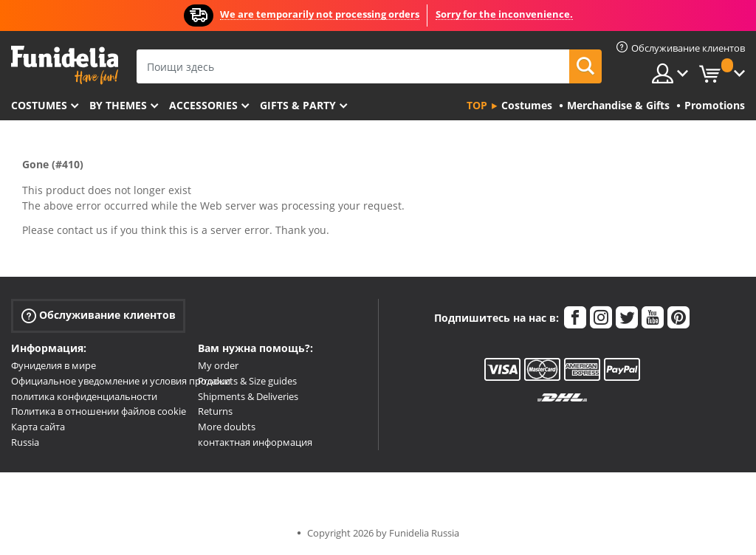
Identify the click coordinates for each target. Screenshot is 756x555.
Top (477, 105)
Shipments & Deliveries (248, 396)
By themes (118, 105)
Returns (215, 411)
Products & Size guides (247, 381)
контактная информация (255, 442)
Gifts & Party (298, 105)
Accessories (203, 105)
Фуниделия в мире (54, 365)
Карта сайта (38, 427)
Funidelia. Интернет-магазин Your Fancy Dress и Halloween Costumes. (65, 65)
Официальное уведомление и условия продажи (121, 381)
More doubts (227, 427)
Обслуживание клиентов (99, 316)
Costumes (39, 105)
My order (218, 365)
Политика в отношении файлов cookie (99, 411)
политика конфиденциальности (84, 396)
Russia (25, 442)
